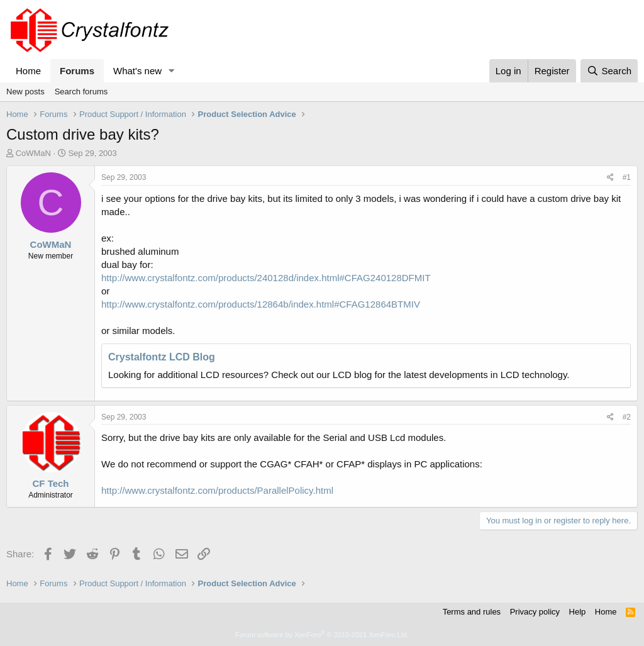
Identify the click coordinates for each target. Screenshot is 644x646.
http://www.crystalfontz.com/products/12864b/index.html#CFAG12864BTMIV (261, 304)
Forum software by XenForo (322, 635)
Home (28, 71)
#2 (627, 417)
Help (578, 612)
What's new (137, 71)
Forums (77, 71)
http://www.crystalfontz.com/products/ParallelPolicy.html (217, 490)
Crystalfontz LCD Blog (162, 357)
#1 (627, 177)
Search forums (81, 92)
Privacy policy (535, 612)
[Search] (609, 71)
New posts (25, 92)
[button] (172, 71)
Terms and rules (472, 612)
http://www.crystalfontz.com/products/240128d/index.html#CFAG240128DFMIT (266, 278)
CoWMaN (33, 153)
